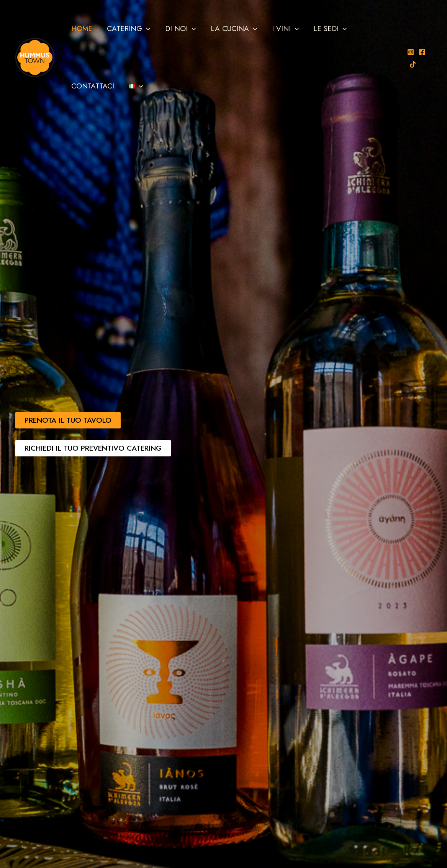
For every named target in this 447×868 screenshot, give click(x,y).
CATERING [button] (129, 29)
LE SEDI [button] (330, 29)
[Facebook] (422, 52)
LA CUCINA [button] (233, 29)
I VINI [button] (285, 29)
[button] (146, 29)
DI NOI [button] (180, 29)
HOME (82, 29)
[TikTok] (413, 64)
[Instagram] (410, 52)
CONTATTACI (93, 86)
